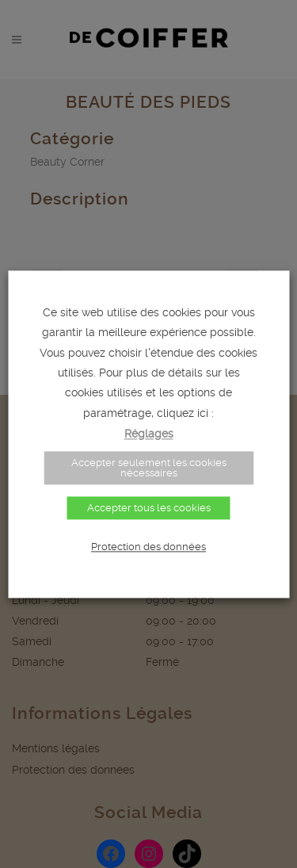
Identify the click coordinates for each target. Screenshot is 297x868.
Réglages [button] (149, 434)
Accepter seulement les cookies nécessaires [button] (149, 468)
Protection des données (148, 547)
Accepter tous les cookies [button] (149, 508)
